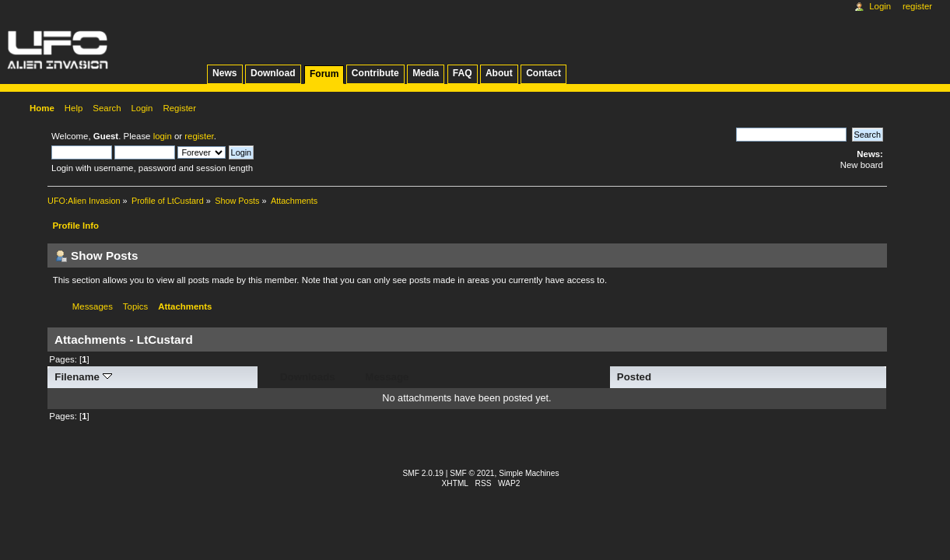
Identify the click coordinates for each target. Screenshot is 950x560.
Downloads (308, 377)
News (224, 73)
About (499, 73)
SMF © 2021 (472, 473)
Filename (83, 377)
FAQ (463, 73)
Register (917, 6)
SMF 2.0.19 (424, 473)
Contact (543, 73)
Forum (324, 74)
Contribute (375, 73)
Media (426, 73)
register (199, 136)
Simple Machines (529, 473)
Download (273, 73)
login (163, 136)
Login (880, 6)
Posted (634, 377)
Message (387, 377)
